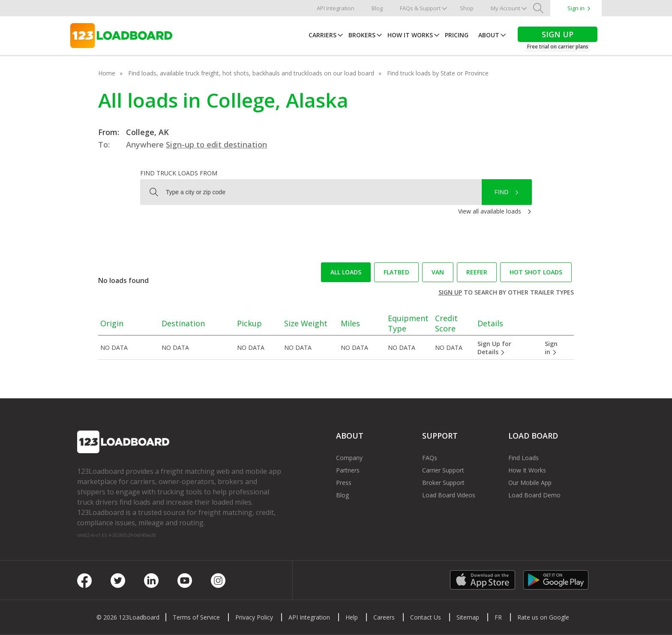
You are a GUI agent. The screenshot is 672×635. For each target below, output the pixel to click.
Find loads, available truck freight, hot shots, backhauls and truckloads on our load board (251, 73)
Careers (384, 617)
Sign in (576, 8)
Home (107, 73)
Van (438, 272)
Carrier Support (443, 470)
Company (349, 458)
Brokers (362, 35)
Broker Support (443, 483)
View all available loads (490, 211)
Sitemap (468, 617)
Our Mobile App (530, 483)
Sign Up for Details (494, 348)
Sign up (450, 292)
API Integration (336, 8)
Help (352, 617)
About (489, 35)
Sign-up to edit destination (216, 144)
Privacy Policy (254, 617)
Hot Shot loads (536, 272)
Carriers (322, 35)
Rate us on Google (543, 617)
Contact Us (426, 617)
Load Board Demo (534, 495)
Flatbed (396, 272)
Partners (348, 470)
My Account (505, 8)
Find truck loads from (179, 173)
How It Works (410, 35)
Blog (377, 8)
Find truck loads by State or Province (438, 73)
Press (344, 483)
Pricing (457, 35)
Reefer (477, 272)
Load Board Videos (449, 495)
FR (498, 617)
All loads (346, 272)
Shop (467, 8)
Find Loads (523, 458)
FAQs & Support (420, 8)
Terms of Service (196, 617)
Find (502, 192)
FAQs (430, 458)
